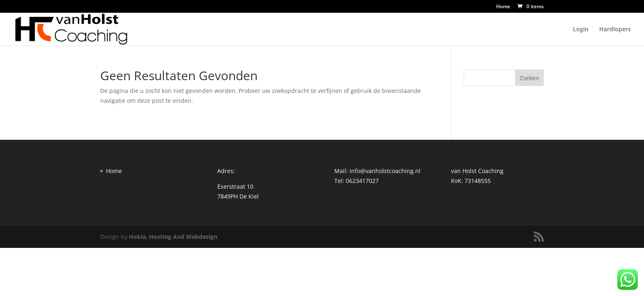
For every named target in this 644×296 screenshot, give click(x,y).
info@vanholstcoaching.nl (385, 171)
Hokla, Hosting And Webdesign (173, 237)
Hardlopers (615, 30)
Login (581, 30)
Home (503, 7)
